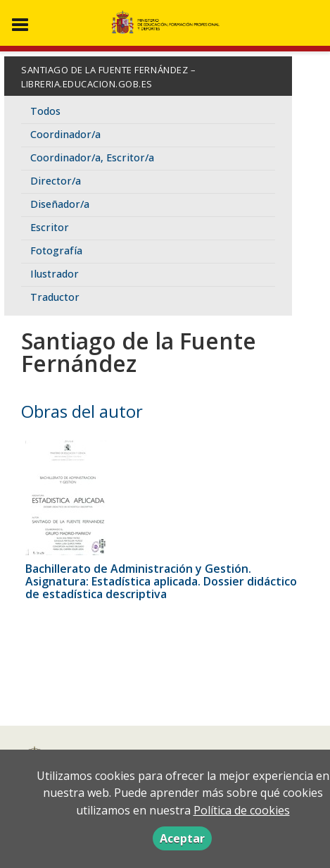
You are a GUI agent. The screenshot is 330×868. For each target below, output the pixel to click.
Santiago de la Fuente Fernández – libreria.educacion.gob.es (108, 77)
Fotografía (56, 250)
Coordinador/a (65, 134)
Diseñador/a (60, 204)
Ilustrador (55, 274)
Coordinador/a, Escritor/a (92, 157)
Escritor (50, 227)
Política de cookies (242, 810)
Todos (45, 111)
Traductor (55, 297)
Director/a (56, 181)
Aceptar (182, 838)
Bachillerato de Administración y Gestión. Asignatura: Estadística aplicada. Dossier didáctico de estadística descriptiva (161, 581)
